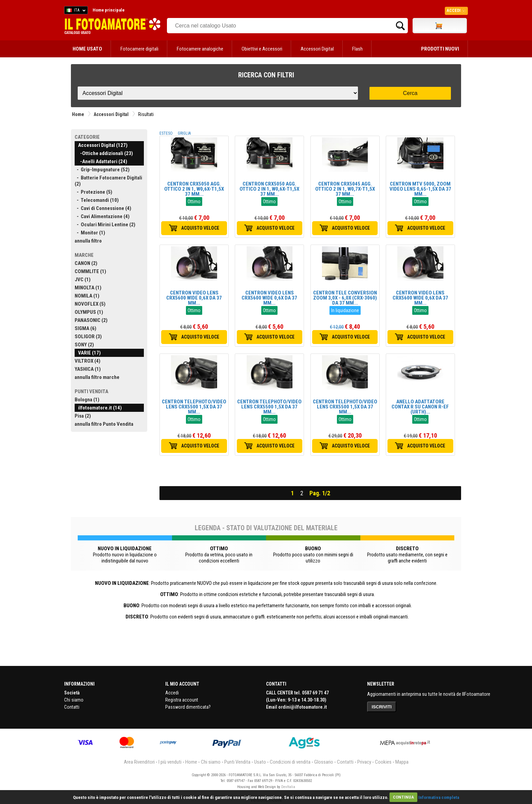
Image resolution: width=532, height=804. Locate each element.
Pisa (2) (83, 416)
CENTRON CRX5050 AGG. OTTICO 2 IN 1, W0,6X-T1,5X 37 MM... (194, 189)
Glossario (324, 762)
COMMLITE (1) (90, 271)
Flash (357, 49)
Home (78, 114)
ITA (75, 11)
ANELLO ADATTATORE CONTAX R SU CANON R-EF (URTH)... (420, 407)
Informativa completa (439, 797)
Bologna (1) (87, 400)
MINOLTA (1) (88, 288)
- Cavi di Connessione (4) (103, 208)
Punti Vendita (237, 762)
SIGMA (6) (85, 328)
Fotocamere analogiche (200, 49)
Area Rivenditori (139, 762)
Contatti (72, 707)
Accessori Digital (317, 49)
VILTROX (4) (88, 361)
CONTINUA (403, 797)
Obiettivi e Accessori (262, 49)
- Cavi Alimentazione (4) (102, 216)
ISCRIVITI (382, 707)
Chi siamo (74, 700)
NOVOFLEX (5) (90, 304)
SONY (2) (84, 345)
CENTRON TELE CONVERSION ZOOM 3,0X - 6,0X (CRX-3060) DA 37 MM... (345, 298)
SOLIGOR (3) (88, 337)
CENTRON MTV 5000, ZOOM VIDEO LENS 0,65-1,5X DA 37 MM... (420, 189)
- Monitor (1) (90, 233)
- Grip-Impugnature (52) (102, 170)
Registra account (182, 700)
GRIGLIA (184, 133)
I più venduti (170, 762)
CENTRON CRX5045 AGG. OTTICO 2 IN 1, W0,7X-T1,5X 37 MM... (345, 189)
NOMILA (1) (87, 296)
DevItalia (288, 787)
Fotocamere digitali (139, 49)
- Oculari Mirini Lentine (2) (105, 225)
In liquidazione (345, 310)
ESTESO (166, 133)
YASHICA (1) (88, 369)
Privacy (364, 762)
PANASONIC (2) (91, 320)
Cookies (383, 762)
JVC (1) (83, 280)
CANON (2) (86, 263)
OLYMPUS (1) (89, 312)
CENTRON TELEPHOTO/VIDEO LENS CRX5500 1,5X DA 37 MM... (194, 407)
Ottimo (194, 202)
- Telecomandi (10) (97, 200)
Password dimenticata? (188, 707)
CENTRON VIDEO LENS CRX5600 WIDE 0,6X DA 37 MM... (194, 298)
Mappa (402, 762)
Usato (260, 762)
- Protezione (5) (93, 192)
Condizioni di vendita (290, 762)
